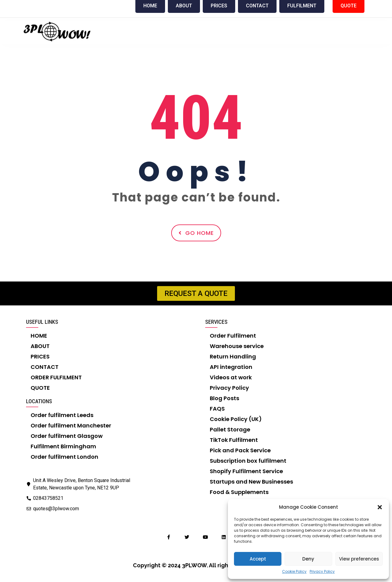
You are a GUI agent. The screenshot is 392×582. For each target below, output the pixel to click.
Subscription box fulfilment (248, 461)
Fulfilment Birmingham (63, 446)
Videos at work (231, 377)
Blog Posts (224, 398)
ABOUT (40, 346)
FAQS (217, 409)
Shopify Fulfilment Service (246, 471)
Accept (258, 559)
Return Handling (233, 356)
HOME (39, 336)
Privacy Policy (322, 571)
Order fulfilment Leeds (62, 415)
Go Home (196, 233)
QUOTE (40, 388)
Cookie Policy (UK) (236, 419)
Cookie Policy (294, 571)
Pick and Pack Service (240, 450)
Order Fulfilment (233, 336)
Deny (308, 559)
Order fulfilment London (64, 457)
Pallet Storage (230, 429)
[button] (380, 507)
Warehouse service (237, 346)
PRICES (40, 356)
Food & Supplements (239, 492)
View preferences (359, 559)
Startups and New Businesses (251, 482)
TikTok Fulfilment (234, 440)
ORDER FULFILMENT (56, 377)
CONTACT (45, 367)
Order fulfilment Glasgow (67, 436)
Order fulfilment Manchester (71, 425)
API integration (231, 367)
